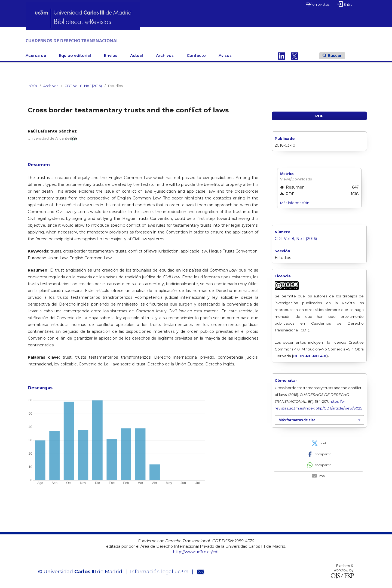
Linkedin (281, 55)
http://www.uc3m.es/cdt (196, 551)
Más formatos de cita (297, 419)
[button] (318, 442)
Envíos (111, 55)
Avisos (225, 55)
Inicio (32, 85)
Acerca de (36, 55)
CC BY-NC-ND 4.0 (310, 355)
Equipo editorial (75, 55)
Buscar (332, 54)
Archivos (165, 55)
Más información (295, 202)
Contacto (196, 55)
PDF (319, 115)
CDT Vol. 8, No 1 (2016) (83, 85)
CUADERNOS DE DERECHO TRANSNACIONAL (97, 40)
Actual (137, 55)
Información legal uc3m (159, 571)
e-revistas (318, 4)
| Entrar (345, 4)
